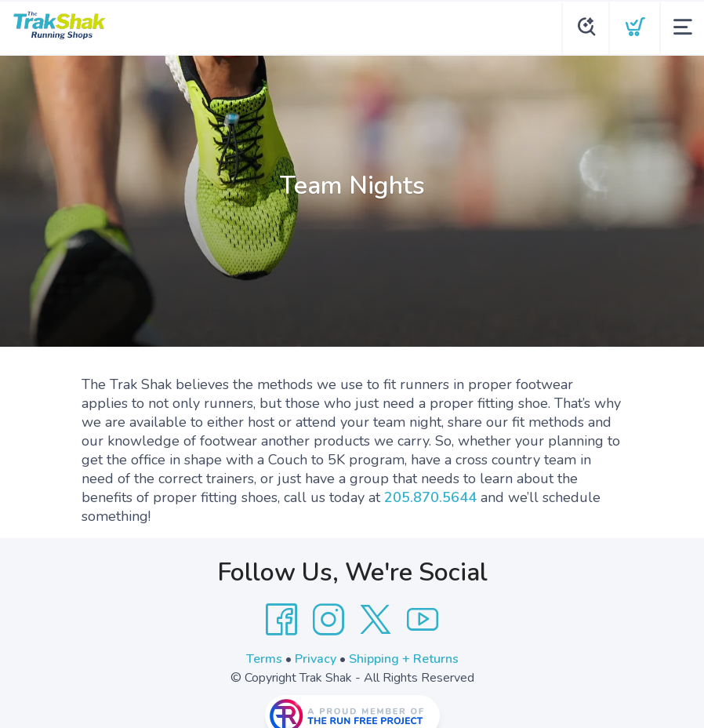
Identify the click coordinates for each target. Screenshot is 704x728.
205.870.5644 (430, 497)
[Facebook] (281, 620)
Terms (264, 659)
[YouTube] (423, 620)
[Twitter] (376, 620)
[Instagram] (328, 620)
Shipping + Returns (404, 659)
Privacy (316, 659)
